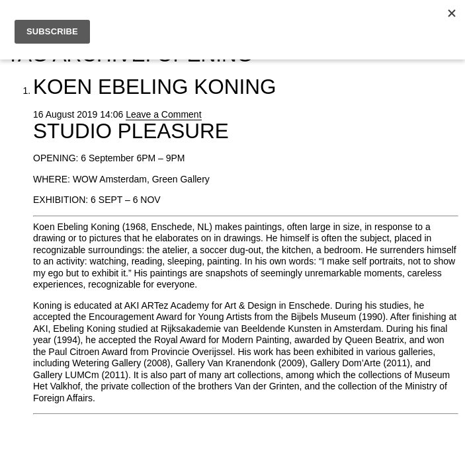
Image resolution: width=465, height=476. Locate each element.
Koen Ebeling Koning (155, 87)
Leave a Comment (163, 114)
